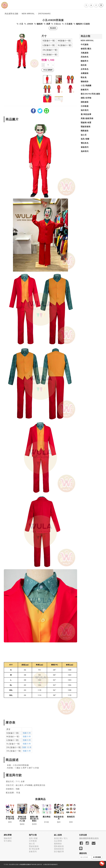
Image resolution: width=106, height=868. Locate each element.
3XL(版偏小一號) (50, 55)
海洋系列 (85, 110)
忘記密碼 (58, 841)
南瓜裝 (84, 65)
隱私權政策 (59, 846)
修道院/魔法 (86, 49)
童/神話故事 (86, 114)
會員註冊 (58, 838)
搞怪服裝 (85, 102)
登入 (66, 838)
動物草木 (85, 61)
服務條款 (58, 844)
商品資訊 (53, 28)
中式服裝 (85, 44)
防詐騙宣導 (59, 852)
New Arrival (28, 14)
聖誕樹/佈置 (86, 123)
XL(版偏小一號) (65, 45)
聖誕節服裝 (86, 127)
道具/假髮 (85, 139)
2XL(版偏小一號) (50, 50)
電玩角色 (85, 143)
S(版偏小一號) (49, 41)
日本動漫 (85, 106)
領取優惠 (97, 857)
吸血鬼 (84, 77)
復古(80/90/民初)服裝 (90, 94)
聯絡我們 (8, 838)
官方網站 (8, 841)
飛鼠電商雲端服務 (50, 864)
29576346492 (44, 14)
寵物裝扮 (85, 81)
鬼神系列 (85, 151)
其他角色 (85, 57)
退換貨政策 (59, 849)
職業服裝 (85, 131)
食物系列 (85, 147)
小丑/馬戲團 (86, 86)
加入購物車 (48, 70)
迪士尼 (84, 135)
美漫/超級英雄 (87, 118)
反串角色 (85, 69)
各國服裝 (85, 73)
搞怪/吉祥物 (86, 98)
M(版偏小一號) (64, 41)
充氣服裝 (85, 53)
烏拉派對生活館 (11, 14)
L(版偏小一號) (49, 45)
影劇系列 (85, 90)
